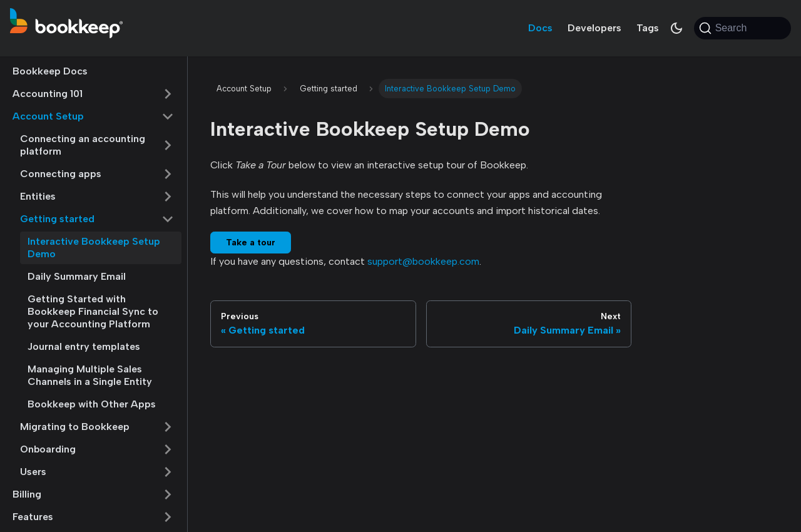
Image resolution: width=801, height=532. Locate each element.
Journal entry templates (84, 346)
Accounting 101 (48, 94)
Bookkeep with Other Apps (92, 404)
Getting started (57, 219)
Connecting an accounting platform (83, 145)
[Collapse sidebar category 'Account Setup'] (168, 116)
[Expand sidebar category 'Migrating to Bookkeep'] (168, 427)
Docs (540, 28)
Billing (27, 494)
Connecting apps (61, 174)
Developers (594, 28)
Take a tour (251, 243)
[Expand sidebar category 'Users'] (168, 472)
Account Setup (48, 116)
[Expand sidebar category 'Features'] (168, 517)
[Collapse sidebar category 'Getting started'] (168, 219)
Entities (38, 196)
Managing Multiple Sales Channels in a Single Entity (90, 375)
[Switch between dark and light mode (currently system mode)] (676, 28)
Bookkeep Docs (50, 71)
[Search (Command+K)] (742, 28)
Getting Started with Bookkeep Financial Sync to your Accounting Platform (93, 311)
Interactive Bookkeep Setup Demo (94, 248)
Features (33, 517)
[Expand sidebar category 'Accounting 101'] (168, 94)
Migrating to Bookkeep (75, 427)
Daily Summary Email (77, 276)
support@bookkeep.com (423, 261)
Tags (648, 28)
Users (33, 472)
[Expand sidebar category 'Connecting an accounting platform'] (168, 145)
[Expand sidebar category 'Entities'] (168, 197)
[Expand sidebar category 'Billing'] (168, 494)
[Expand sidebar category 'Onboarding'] (168, 449)
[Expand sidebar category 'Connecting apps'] (168, 174)
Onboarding (48, 449)
